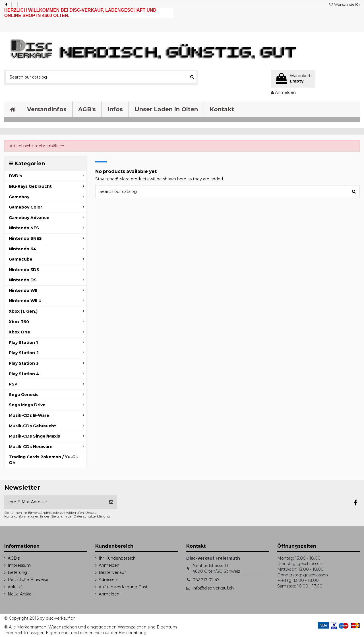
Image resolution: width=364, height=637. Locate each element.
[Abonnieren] (111, 502)
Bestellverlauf (112, 572)
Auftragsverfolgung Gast (123, 587)
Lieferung (17, 572)
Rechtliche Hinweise (28, 580)
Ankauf (15, 587)
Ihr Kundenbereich (117, 558)
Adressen (108, 580)
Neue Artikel (20, 594)
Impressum (19, 565)
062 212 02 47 (206, 580)
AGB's (14, 558)
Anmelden (109, 565)
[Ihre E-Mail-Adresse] (55, 502)
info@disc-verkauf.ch (213, 588)
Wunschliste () (344, 4)
